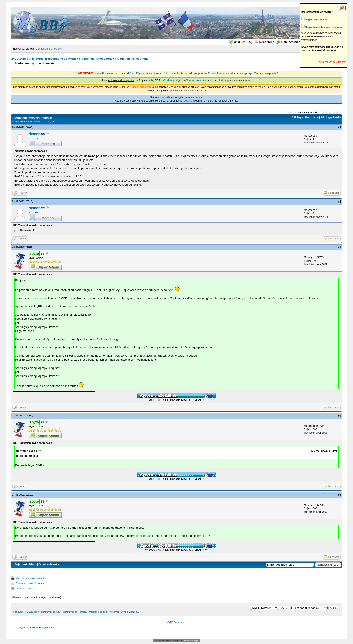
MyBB (22, 628)
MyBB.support (31, 612)
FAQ (247, 42)
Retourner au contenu (75, 612)
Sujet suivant (48, 564)
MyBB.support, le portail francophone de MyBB (43, 59)
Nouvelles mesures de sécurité (113, 73)
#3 (340, 247)
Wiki (235, 42)
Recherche (264, 42)
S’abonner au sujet (26, 588)
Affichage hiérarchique (305, 117)
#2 (340, 202)
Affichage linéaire (331, 117)
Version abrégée (173, 80)
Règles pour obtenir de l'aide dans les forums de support (170, 73)
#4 (340, 416)
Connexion (42, 49)
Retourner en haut (51, 612)
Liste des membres (292, 42)
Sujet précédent (25, 564)
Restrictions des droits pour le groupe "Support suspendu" (243, 73)
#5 (340, 495)
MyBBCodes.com (177, 622)
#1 (340, 127)
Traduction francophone (96, 59)
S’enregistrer (55, 49)
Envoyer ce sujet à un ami (30, 583)
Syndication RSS (130, 612)
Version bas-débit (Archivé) (104, 612)
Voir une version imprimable (31, 578)
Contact (17, 612)
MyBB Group (49, 628)
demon (35, 134)
